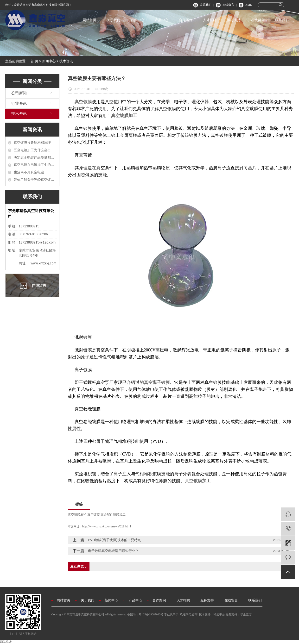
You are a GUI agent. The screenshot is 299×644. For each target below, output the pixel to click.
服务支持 (234, 20)
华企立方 (246, 614)
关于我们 (114, 20)
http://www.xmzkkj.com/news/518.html (107, 526)
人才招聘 (210, 20)
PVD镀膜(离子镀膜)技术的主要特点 (115, 540)
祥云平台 (219, 614)
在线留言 (228, 5)
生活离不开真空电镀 (29, 172)
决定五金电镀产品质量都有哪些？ (35, 157)
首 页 (34, 61)
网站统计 (6, 642)
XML (249, 5)
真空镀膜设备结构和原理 (32, 143)
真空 (189, 481)
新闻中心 (138, 20)
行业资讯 (19, 103)
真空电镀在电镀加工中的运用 (35, 165)
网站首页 (89, 20)
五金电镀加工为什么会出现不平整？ (35, 150)
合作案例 (186, 20)
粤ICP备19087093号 (151, 614)
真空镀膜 (74, 515)
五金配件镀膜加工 (113, 515)
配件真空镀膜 (90, 515)
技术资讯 (66, 61)
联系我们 (206, 5)
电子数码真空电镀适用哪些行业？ (113, 551)
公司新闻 (19, 93)
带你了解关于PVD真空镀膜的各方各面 (35, 180)
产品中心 (162, 20)
